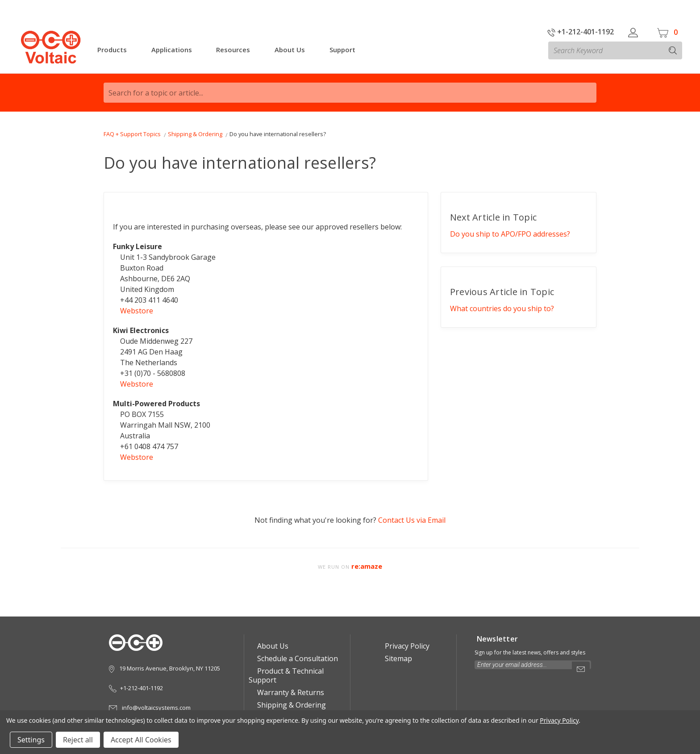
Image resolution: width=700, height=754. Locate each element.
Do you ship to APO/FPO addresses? (510, 234)
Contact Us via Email (412, 520)
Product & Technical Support (286, 675)
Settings (31, 740)
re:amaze (367, 566)
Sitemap (396, 658)
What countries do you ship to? (502, 308)
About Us (270, 646)
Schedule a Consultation (295, 658)
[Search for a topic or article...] (350, 93)
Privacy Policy (404, 646)
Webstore (137, 311)
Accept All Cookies (141, 740)
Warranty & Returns (288, 692)
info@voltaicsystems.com (150, 708)
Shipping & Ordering (289, 705)
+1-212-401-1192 (581, 32)
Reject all (78, 740)
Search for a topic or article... (156, 93)
